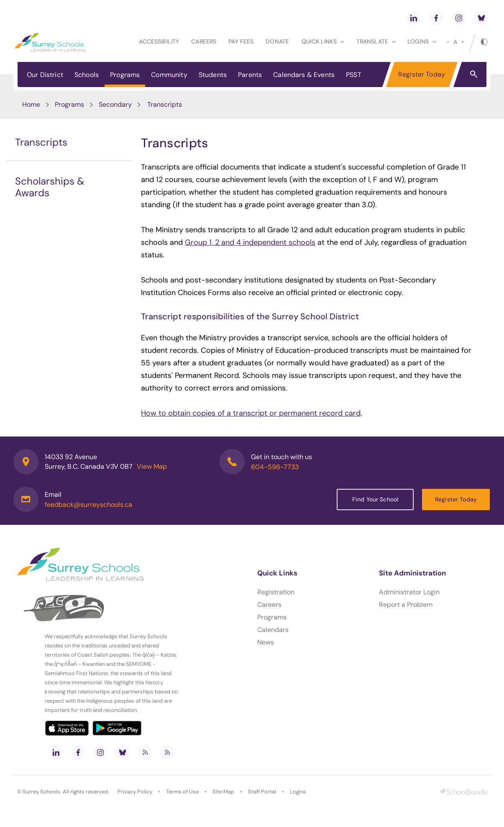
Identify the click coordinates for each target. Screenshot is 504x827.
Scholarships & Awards (50, 187)
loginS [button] (422, 41)
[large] (463, 42)
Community (169, 75)
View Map (152, 466)
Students (213, 75)
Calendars (273, 630)
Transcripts (41, 142)
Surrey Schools (41, 792)
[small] (448, 42)
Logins (298, 792)
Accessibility (159, 41)
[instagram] (459, 18)
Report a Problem (406, 605)
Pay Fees (241, 41)
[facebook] (436, 18)
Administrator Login (409, 592)
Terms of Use (182, 792)
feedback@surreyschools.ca (88, 505)
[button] (474, 74)
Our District (45, 75)
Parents (250, 75)
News (266, 642)
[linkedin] (414, 18)
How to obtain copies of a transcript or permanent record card (251, 413)
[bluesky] (481, 18)
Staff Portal (262, 792)
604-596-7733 (275, 467)
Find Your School (375, 499)
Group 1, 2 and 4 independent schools (250, 242)
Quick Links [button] (323, 41)
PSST (354, 75)
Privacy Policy (135, 792)
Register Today (422, 74)
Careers (204, 41)
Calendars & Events (304, 75)
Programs (125, 75)
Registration (276, 592)
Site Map (223, 792)
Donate (277, 41)
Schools (87, 75)
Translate (376, 41)
